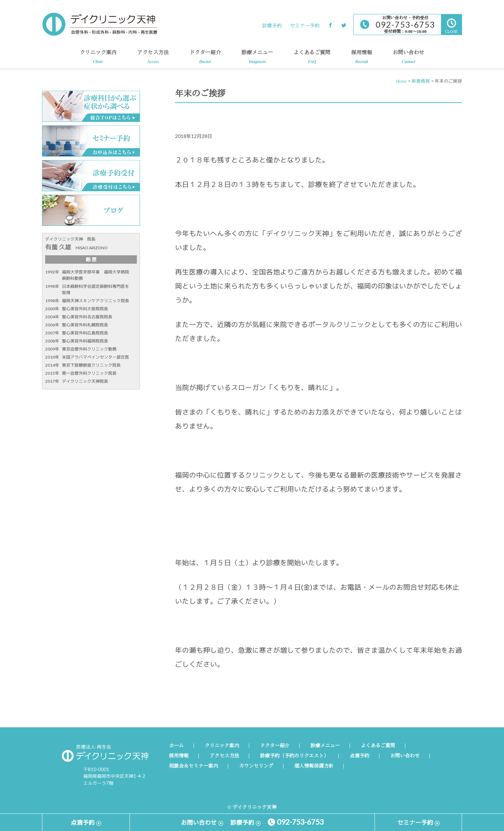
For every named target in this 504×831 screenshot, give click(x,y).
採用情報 (362, 59)
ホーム (176, 746)
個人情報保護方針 (314, 766)
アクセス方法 (153, 59)
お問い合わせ (408, 59)
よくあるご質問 (312, 59)
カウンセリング (256, 766)
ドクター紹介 (205, 59)
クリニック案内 (98, 59)
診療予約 (272, 25)
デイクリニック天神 (100, 24)
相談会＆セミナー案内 (194, 766)
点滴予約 (359, 756)
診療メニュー (257, 59)
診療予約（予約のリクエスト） (294, 756)
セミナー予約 (305, 25)
